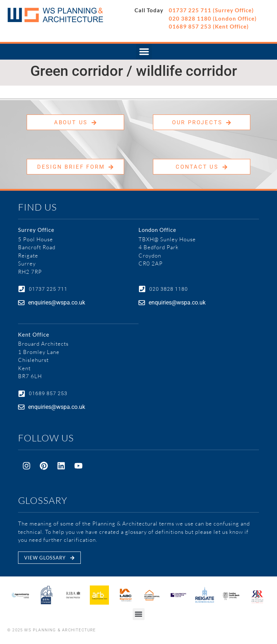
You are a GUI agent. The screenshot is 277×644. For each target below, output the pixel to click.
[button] (144, 52)
